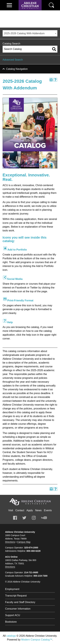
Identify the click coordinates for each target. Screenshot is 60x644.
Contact (20, 510)
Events (48, 510)
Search (51, 5)
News (38, 510)
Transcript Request (16, 596)
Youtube (44, 518)
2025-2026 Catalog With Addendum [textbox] (24, 33)
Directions (10, 542)
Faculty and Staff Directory (20, 602)
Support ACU (13, 615)
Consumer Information (18, 609)
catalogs (11, 636)
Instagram (34, 518)
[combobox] (30, 33)
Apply (30, 510)
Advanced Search (13, 60)
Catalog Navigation (17, 69)
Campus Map (24, 542)
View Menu (9, 5)
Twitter (24, 518)
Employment (12, 589)
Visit (11, 510)
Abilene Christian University (30, 502)
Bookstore (11, 622)
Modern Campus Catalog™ (37, 640)
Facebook (15, 518)
